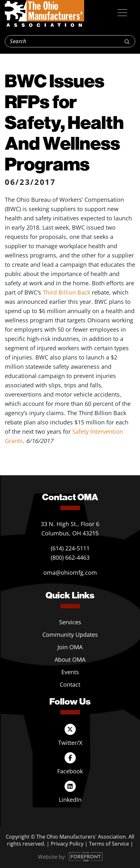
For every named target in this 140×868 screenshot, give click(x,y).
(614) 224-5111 (70, 548)
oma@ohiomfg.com (70, 572)
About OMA (70, 659)
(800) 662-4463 (70, 557)
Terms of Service (109, 844)
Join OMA (70, 647)
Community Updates (70, 635)
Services (70, 622)
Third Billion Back (66, 292)
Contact (70, 684)
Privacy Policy (67, 844)
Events (70, 672)
